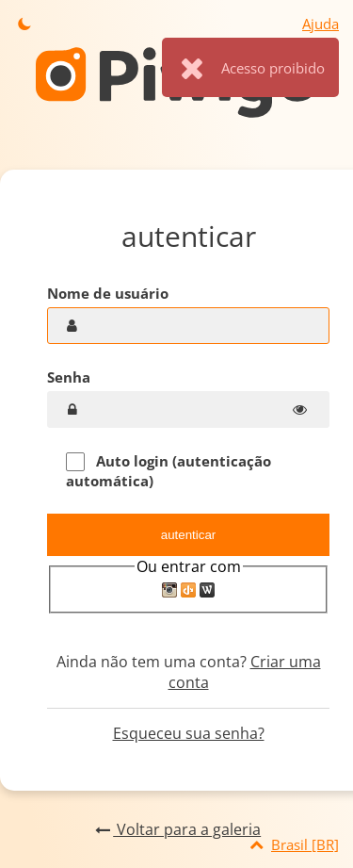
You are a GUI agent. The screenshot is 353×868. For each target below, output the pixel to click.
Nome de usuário (108, 293)
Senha (69, 377)
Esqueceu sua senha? (189, 733)
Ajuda (321, 24)
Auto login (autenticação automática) (168, 471)
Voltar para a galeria (176, 829)
